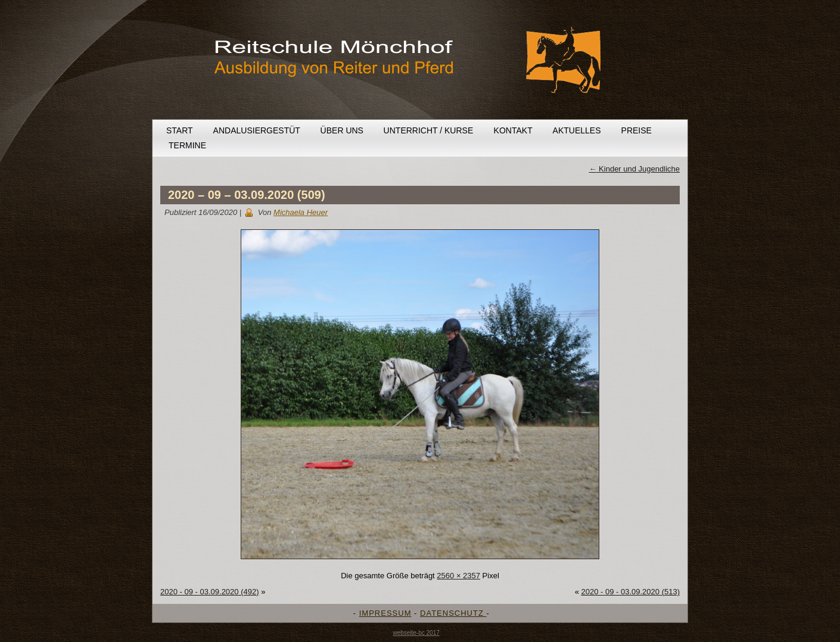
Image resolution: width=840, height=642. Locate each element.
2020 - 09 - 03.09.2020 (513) (630, 592)
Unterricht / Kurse (429, 130)
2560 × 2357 (458, 576)
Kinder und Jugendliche (635, 169)
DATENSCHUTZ (453, 613)
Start (180, 130)
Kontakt (513, 130)
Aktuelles (577, 130)
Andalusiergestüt (257, 130)
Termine (187, 145)
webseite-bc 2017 (416, 633)
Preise (637, 130)
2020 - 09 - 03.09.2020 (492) (210, 592)
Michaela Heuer (301, 212)
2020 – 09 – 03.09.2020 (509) (247, 195)
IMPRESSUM (385, 613)
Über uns (342, 130)
